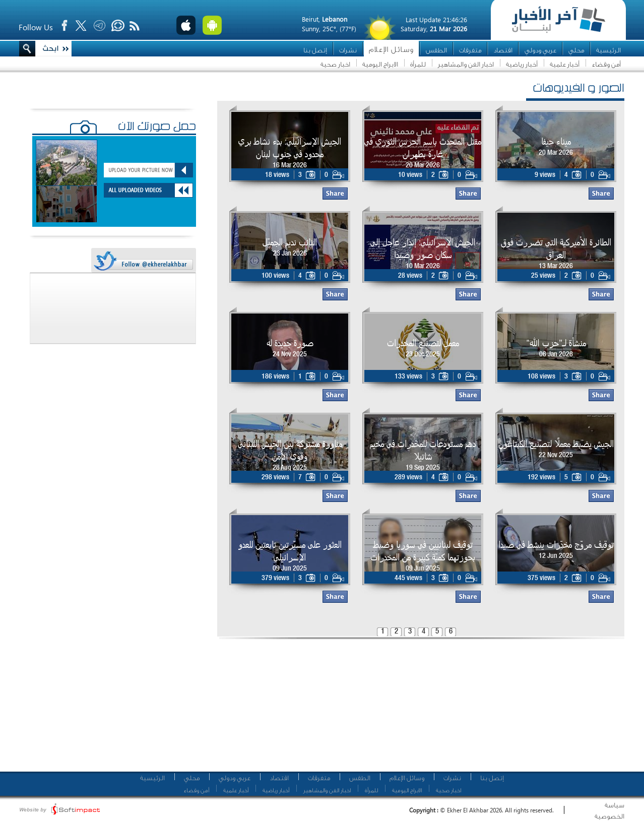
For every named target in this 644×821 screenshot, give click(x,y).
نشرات (348, 50)
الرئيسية (608, 50)
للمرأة (418, 64)
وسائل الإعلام (391, 50)
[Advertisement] (290, 708)
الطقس (436, 50)
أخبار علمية (565, 64)
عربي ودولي (540, 50)
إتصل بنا (315, 50)
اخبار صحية (335, 64)
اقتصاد (503, 50)
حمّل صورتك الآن (157, 128)
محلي (576, 50)
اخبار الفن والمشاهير (466, 64)
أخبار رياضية (522, 64)
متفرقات (470, 50)
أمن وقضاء (606, 64)
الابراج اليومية (380, 64)
